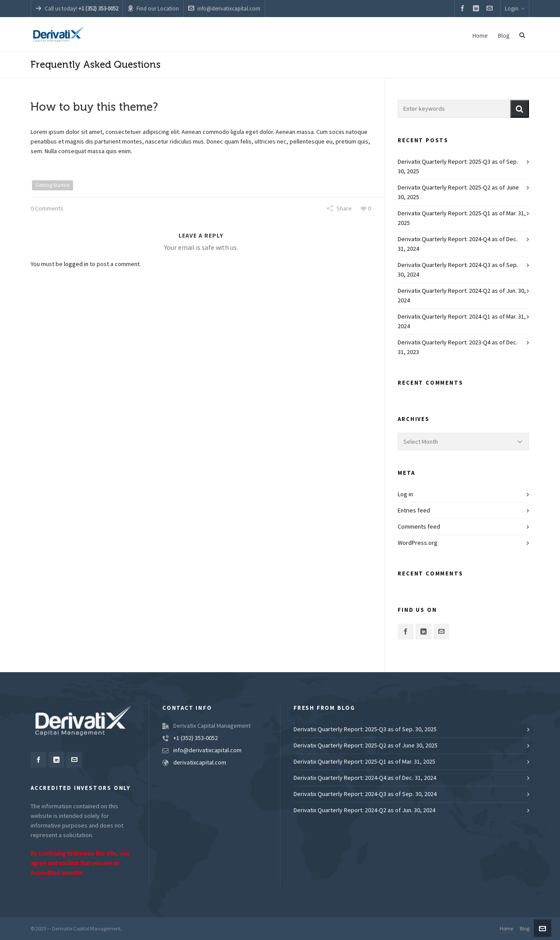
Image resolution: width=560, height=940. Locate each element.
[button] (520, 109)
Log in (405, 495)
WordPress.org (418, 543)
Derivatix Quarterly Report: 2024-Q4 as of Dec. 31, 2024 (458, 244)
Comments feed (419, 527)
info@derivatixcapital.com (224, 9)
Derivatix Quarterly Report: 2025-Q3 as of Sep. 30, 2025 (458, 167)
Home (506, 929)
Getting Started (52, 185)
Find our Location (153, 9)
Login (515, 9)
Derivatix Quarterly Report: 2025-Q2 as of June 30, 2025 (458, 193)
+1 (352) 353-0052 (196, 738)
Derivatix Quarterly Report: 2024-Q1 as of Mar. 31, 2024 (462, 322)
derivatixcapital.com (200, 763)
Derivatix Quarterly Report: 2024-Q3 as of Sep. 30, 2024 (458, 270)
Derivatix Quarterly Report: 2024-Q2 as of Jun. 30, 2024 (462, 296)
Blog (525, 929)
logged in (76, 264)
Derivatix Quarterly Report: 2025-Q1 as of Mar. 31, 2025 (462, 218)
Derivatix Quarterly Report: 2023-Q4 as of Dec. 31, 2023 (458, 347)
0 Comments (47, 209)
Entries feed (414, 511)
